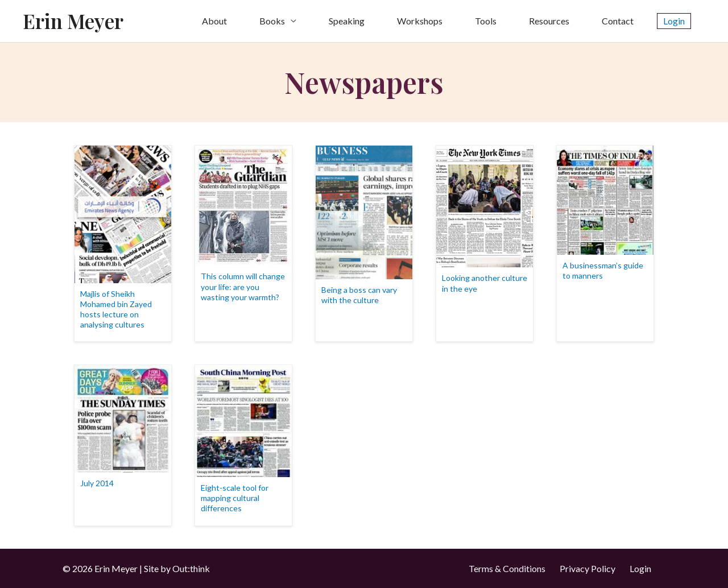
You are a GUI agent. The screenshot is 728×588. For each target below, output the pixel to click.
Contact (618, 21)
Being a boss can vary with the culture (359, 295)
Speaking (347, 21)
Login (640, 568)
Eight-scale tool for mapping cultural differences (235, 498)
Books (272, 21)
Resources (549, 21)
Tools (486, 21)
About (214, 21)
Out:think (191, 568)
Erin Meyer (73, 21)
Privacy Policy (588, 568)
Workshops (420, 21)
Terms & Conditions (507, 568)
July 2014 (97, 483)
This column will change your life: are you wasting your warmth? (243, 286)
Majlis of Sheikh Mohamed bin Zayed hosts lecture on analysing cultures (116, 309)
